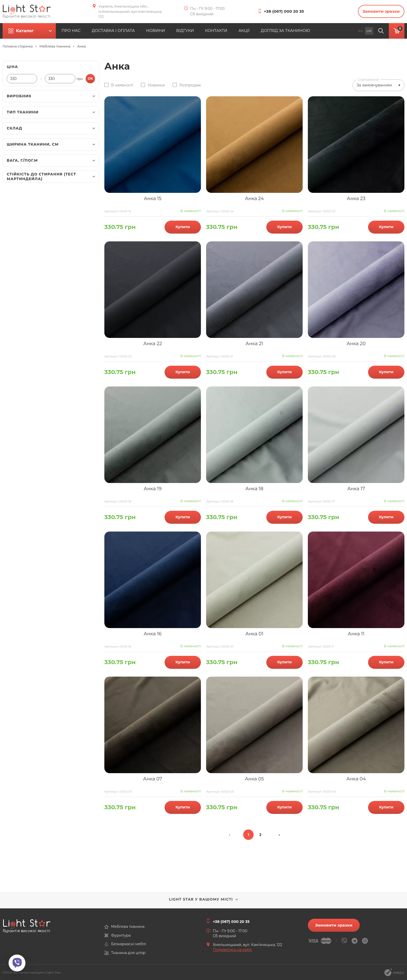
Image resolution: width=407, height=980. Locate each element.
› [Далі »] (279, 836)
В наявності (122, 86)
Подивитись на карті (232, 950)
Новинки (156, 86)
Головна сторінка (18, 48)
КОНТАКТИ (241, 32)
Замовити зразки (378, 12)
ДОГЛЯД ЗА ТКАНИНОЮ (317, 32)
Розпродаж (190, 86)
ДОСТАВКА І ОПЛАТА (128, 32)
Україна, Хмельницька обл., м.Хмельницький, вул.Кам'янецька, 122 (128, 12)
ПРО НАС (82, 32)
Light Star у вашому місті (204, 901)
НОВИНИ (174, 32)
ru (361, 32)
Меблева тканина (55, 48)
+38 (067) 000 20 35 (285, 12)
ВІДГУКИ (206, 32)
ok (90, 80)
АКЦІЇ (272, 32)
